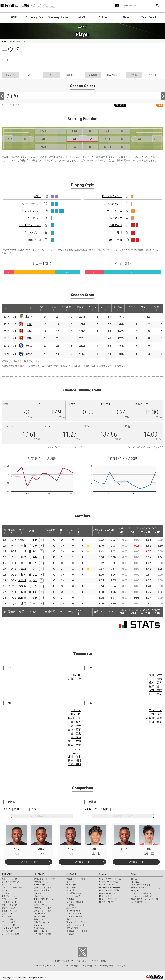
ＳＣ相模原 (71, 888)
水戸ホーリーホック (10, 882)
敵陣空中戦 (35, 240)
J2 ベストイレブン (107, 893)
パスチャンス (114, 211)
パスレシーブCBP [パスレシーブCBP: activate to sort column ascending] (146, 531)
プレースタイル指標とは (142, 893)
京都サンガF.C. (8, 914)
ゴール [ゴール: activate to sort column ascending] (92, 308)
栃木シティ (39, 896)
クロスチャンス (113, 204)
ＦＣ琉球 (70, 934)
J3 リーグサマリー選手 (109, 899)
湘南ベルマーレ (41, 905)
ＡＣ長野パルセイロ (75, 893)
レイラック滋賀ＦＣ (75, 902)
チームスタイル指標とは (142, 896)
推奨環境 (66, 961)
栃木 (24, 575)
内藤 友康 (74, 679)
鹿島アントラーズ (9, 879)
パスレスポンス (32, 233)
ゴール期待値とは (139, 902)
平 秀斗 (76, 737)
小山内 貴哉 (154, 679)
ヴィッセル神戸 (8, 922)
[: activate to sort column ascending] (11, 308)
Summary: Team (36, 17)
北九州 (22, 540)
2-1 (35, 569)
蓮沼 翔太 (74, 757)
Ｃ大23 (22, 551)
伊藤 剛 (76, 675)
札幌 (29, 324)
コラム (134, 879)
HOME (13, 17)
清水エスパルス (8, 908)
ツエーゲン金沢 (73, 896)
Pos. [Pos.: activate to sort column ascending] (61, 531)
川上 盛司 (155, 694)
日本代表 (135, 882)
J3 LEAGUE (71, 874)
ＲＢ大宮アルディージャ (45, 899)
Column (104, 17)
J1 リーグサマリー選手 (109, 882)
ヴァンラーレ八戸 (42, 882)
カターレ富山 (40, 914)
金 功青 (76, 726)
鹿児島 (29, 346)
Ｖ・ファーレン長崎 (10, 934)
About (126, 17)
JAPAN (81, 17)
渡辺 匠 (76, 714)
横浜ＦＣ (38, 902)
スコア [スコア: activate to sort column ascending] (33, 531)
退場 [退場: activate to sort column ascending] (157, 308)
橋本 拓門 (74, 760)
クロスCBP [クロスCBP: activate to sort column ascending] (122, 531)
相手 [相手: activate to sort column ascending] (22, 531)
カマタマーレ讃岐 (74, 916)
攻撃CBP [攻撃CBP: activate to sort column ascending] (99, 531)
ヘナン (77, 749)
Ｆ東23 (22, 580)
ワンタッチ (32, 204)
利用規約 (56, 961)
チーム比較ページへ (42, 816)
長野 (24, 557)
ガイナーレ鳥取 (73, 911)
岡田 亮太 (155, 675)
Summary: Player (58, 17)
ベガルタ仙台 (40, 885)
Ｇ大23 (22, 569)
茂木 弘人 (155, 683)
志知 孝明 (74, 764)
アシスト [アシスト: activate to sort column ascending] (131, 308)
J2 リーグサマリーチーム (110, 888)
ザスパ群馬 (71, 885)
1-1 (35, 580)
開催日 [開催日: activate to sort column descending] (12, 531)
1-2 (35, 551)
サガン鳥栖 (39, 928)
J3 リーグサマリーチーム (110, 896)
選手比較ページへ (123, 816)
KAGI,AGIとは (137, 890)
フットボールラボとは (141, 885)
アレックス (155, 710)
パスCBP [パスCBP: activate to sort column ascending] (110, 531)
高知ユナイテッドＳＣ (76, 922)
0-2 (35, 575)
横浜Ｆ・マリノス (9, 905)
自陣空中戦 (116, 225)
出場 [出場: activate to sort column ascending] (40, 308)
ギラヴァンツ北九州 (75, 925)
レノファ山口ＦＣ (74, 914)
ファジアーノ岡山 (9, 925)
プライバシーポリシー (81, 961)
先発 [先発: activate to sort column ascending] (53, 308)
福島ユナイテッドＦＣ (76, 879)
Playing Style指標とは (137, 250)
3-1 (35, 586)
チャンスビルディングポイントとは (63, 447)
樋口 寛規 (155, 722)
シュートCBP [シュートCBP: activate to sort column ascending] (157, 531)
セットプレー (30, 225)
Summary (103, 874)
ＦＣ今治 (38, 925)
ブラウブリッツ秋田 (43, 888)
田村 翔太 (155, 714)
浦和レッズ (6, 885)
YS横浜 (22, 598)
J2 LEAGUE (39, 874)
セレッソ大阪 (7, 919)
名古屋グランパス (9, 911)
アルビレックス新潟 (43, 911)
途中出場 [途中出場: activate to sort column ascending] (66, 308)
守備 (120, 233)
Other (133, 874)
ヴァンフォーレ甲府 (43, 908)
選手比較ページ (29, 862)
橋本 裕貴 (74, 745)
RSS (160, 105)
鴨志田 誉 (74, 718)
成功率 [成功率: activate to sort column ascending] (118, 308)
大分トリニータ (41, 931)
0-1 (35, 563)
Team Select (149, 17)
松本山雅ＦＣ (72, 890)
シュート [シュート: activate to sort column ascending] (105, 308)
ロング (34, 218)
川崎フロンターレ (9, 902)
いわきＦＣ (39, 893)
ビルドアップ (114, 218)
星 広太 (76, 733)
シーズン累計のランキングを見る (145, 447)
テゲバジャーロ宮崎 (43, 934)
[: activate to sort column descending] (5, 308)
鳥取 (24, 546)
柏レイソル (6, 890)
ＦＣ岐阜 (70, 899)
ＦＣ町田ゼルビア (9, 899)
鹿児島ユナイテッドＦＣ (77, 931)
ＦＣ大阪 (70, 905)
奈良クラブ (71, 908)
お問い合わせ (107, 961)
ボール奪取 (116, 240)
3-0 (35, 598)
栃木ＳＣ (70, 882)
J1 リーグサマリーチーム (110, 879)
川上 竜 (76, 710)
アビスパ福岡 (7, 931)
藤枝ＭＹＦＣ (40, 919)
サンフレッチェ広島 (10, 928)
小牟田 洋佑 (154, 718)
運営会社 (96, 961)
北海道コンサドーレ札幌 (45, 879)
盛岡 (24, 604)
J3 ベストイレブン (107, 902)
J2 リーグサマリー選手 (109, 890)
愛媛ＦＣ (70, 919)
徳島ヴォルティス (42, 922)
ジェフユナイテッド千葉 (12, 888)
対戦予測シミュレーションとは (145, 899)
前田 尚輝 (74, 741)
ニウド (77, 753)
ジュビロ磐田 (40, 916)
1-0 (35, 540)
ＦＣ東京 (5, 893)
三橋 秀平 (74, 730)
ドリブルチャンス (112, 196)
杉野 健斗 (155, 687)
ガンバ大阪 (6, 916)
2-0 (35, 546)
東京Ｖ (29, 317)
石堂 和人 (74, 722)
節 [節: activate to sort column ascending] (5, 531)
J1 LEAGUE (7, 874)
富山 (24, 563)
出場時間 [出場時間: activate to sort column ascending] (79, 308)
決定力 (37, 196)
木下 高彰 (155, 690)
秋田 (24, 592)
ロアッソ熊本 (72, 928)
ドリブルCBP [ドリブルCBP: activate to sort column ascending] (134, 531)
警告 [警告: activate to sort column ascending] (144, 308)
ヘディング (32, 211)
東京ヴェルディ (8, 896)
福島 (29, 331)
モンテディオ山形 (42, 890)
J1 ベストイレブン (107, 885)
